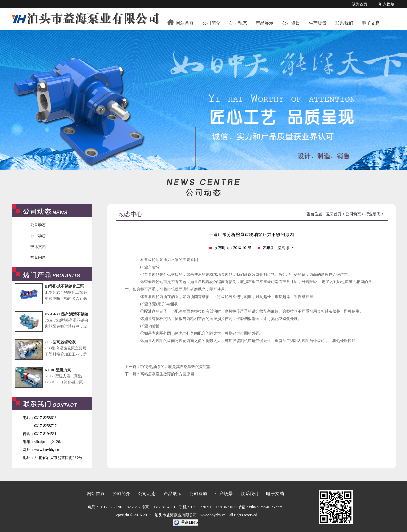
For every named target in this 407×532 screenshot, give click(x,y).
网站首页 (185, 23)
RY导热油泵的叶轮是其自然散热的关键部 (175, 367)
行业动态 (38, 236)
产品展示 (265, 23)
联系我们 (344, 23)
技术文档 (38, 247)
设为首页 (360, 4)
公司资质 (291, 23)
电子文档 (371, 23)
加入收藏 (387, 4)
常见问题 (38, 258)
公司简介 (211, 23)
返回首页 (334, 214)
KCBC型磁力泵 (58, 370)
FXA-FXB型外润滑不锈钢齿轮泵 (67, 315)
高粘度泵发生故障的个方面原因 (167, 374)
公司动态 (238, 23)
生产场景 (318, 23)
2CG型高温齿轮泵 (60, 342)
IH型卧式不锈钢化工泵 (64, 286)
